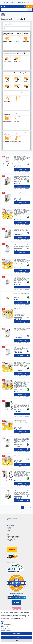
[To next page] (30, 508)
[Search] (29, 10)
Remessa (27, 172)
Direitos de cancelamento (13, 536)
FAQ (8, 520)
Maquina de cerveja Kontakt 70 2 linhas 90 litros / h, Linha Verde (21, 230)
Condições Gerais (11, 541)
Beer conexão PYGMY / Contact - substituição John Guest (22, 294)
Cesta (8, 530)
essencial (7, 621)
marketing (7, 623)
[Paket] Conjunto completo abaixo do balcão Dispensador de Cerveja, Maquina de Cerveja (22, 457)
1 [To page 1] (23, 507)
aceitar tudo (16, 634)
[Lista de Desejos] (24, 6)
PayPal (6, 627)
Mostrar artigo (22, 169)
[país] (22, 6)
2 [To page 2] (25, 507)
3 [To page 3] (28, 507)
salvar (16, 641)
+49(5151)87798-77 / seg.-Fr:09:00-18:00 (16, 2)
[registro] (2, 6)
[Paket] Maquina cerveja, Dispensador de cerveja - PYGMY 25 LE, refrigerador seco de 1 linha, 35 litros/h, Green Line (22, 279)
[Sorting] (16, 24)
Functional (7, 628)
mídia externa (8, 625)
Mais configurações (6, 630)
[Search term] (14, 10)
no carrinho (23, 302)
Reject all (17, 637)
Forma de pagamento (12, 518)
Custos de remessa (12, 521)
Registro (9, 529)
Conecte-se (10, 527)
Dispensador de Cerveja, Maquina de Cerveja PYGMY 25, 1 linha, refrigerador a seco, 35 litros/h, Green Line (22, 194)
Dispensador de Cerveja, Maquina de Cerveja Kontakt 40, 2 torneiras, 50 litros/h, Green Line (22, 245)
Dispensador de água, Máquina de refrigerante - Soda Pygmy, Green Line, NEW (21, 348)
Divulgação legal (11, 539)
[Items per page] (16, 29)
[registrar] (5, 6)
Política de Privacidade (12, 538)
